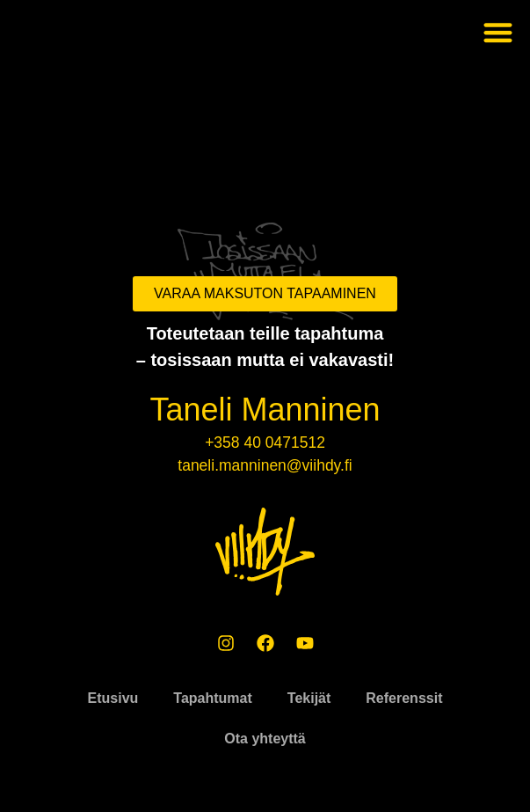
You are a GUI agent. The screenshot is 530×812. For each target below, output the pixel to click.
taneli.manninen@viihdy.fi (265, 465)
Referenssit (404, 698)
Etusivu (113, 698)
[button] (499, 32)
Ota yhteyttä (265, 739)
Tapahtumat (212, 698)
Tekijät (309, 698)
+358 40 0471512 (265, 443)
